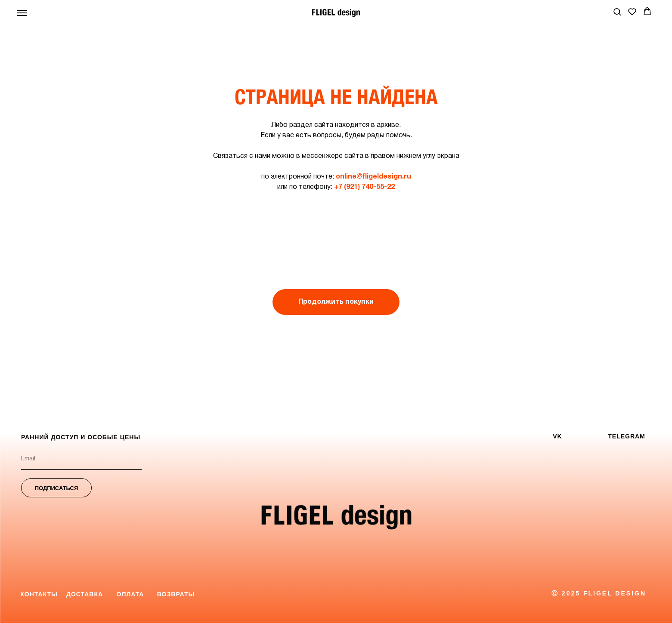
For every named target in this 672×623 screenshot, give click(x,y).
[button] (617, 11)
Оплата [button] (130, 594)
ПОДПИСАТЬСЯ (57, 488)
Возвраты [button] (176, 594)
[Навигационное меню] (22, 13)
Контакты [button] (39, 594)
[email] (81, 459)
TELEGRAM (627, 436)
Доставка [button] (85, 594)
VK (557, 436)
